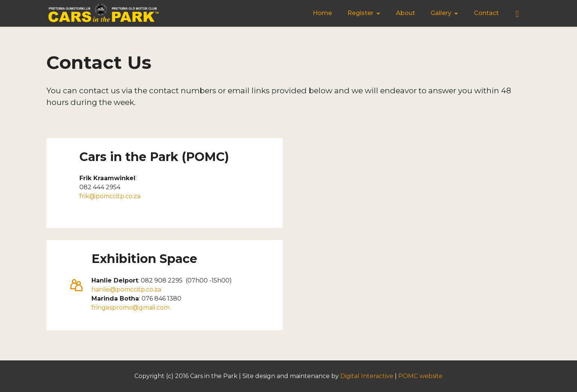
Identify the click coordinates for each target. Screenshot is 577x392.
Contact (486, 13)
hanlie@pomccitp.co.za (126, 289)
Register (360, 13)
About (406, 13)
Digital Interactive (367, 376)
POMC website (420, 376)
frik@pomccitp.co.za (110, 196)
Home (322, 13)
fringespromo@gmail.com (131, 308)
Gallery (441, 13)
